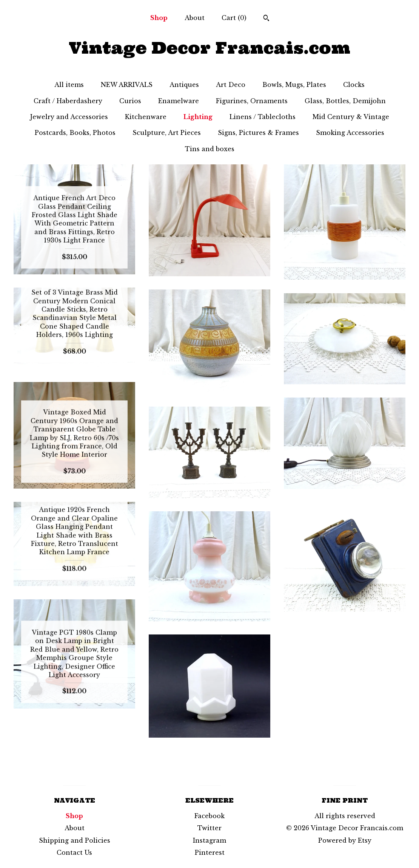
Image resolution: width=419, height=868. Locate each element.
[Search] (266, 19)
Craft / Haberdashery (68, 101)
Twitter (209, 828)
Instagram (209, 840)
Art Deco (231, 85)
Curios (130, 101)
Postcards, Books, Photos (75, 133)
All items (69, 85)
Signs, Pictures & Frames (258, 133)
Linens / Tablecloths (263, 117)
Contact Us (74, 853)
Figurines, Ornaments (252, 101)
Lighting (198, 117)
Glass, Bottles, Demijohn (345, 101)
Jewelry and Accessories (69, 117)
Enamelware (179, 101)
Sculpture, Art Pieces (167, 133)
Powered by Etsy (345, 840)
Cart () (234, 18)
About (195, 18)
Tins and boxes (210, 149)
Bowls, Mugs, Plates (294, 85)
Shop (159, 18)
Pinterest (210, 853)
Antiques (184, 85)
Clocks (354, 85)
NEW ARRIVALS (127, 85)
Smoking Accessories (350, 133)
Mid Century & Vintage (351, 117)
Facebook (209, 816)
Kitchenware (146, 117)
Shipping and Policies (75, 840)
